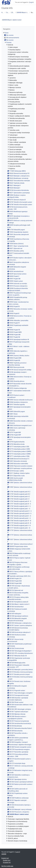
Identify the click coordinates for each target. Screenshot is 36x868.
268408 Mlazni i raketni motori (23, 13)
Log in (31, 2)
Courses (8, 13)
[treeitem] (18, 437)
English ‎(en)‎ (5, 858)
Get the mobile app (7, 866)
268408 (4, 854)
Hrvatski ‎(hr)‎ (7, 862)
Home (3, 13)
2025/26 (13, 13)
